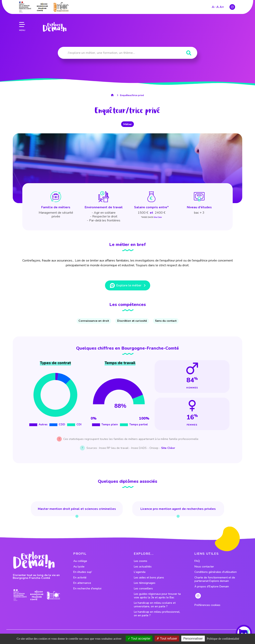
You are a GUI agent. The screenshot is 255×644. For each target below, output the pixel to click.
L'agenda (140, 572)
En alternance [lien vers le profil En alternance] (82, 583)
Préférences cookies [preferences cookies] (207, 605)
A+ (222, 3)
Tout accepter (139, 639)
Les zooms (141, 561)
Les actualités (143, 567)
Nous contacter (204, 567)
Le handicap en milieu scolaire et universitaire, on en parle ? (155, 605)
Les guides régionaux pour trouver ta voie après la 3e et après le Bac (157, 596)
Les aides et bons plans (149, 578)
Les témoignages (145, 583)
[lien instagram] (232, 3)
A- (214, 3)
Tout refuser (167, 639)
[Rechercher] (189, 53)
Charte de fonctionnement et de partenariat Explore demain (215, 579)
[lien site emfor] (53, 595)
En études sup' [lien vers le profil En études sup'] (83, 572)
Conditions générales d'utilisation (216, 572)
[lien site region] (37, 595)
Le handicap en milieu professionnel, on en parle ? (157, 614)
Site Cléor (158, 217)
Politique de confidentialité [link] (223, 639)
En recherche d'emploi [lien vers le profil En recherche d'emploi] (87, 589)
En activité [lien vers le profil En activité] (80, 578)
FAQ (197, 561)
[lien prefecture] (20, 595)
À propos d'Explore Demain (212, 587)
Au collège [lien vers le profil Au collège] (80, 561)
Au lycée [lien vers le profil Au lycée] (79, 567)
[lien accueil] (113, 95)
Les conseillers (143, 589)
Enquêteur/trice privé (132, 95)
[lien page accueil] (54, 23)
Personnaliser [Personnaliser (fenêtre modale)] (193, 639)
